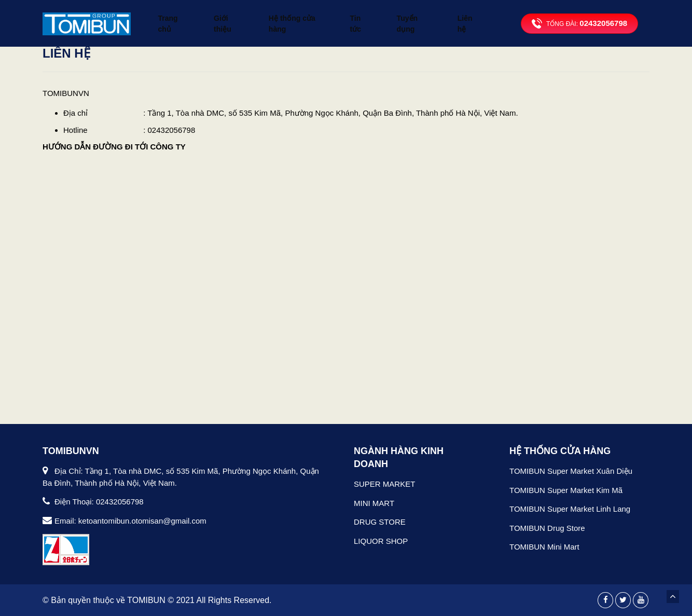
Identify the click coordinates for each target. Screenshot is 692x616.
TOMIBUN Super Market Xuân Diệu (571, 471)
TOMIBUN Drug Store (547, 528)
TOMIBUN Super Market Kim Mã (566, 490)
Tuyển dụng (416, 16)
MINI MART (374, 503)
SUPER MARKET (384, 484)
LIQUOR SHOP (381, 541)
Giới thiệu (226, 16)
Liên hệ (469, 16)
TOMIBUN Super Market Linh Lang (570, 509)
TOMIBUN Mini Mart (544, 547)
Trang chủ (172, 16)
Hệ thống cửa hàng (297, 16)
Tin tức (363, 16)
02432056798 (603, 16)
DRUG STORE (380, 522)
